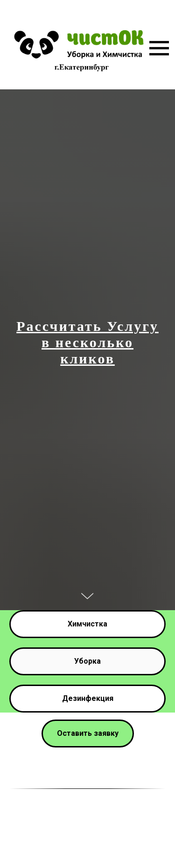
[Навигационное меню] (159, 48)
